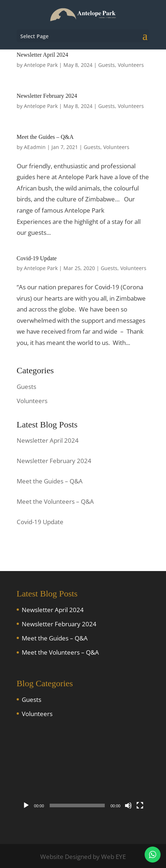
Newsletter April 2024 (42, 55)
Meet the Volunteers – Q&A (60, 652)
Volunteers (131, 65)
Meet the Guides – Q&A (45, 137)
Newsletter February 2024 (47, 96)
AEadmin (35, 147)
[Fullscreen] (140, 805)
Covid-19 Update (37, 258)
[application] (83, 775)
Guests (107, 65)
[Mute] (128, 805)
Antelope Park (41, 65)
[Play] (26, 805)
